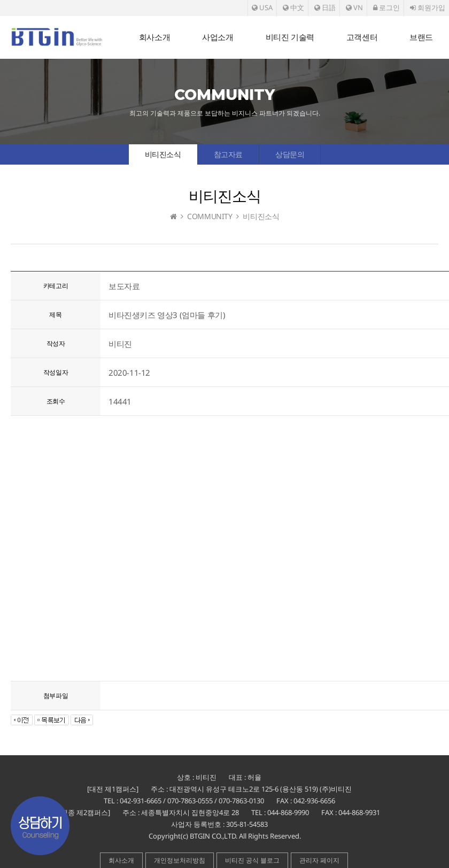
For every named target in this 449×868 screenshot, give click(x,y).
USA (262, 7)
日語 (325, 7)
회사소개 (154, 37)
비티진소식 (163, 154)
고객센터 (362, 37)
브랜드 (421, 37)
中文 (293, 7)
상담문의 (290, 154)
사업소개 (218, 37)
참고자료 (228, 154)
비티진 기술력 (290, 37)
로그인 (386, 7)
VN (354, 7)
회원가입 (428, 7)
